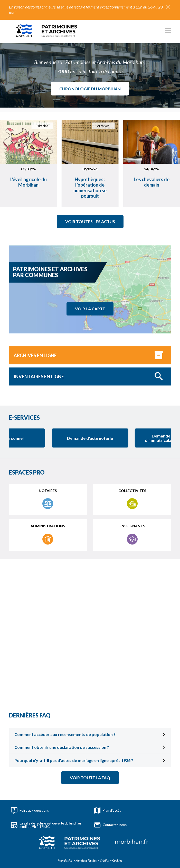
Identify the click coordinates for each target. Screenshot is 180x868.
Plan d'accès (107, 810)
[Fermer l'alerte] (168, 7)
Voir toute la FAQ (90, 778)
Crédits (104, 860)
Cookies (117, 860)
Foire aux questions (30, 810)
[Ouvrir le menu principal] (168, 31)
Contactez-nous (110, 825)
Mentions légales (86, 860)
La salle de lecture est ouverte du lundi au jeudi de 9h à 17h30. (46, 825)
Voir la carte (90, 309)
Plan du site (65, 860)
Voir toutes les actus (90, 221)
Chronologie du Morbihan (90, 89)
